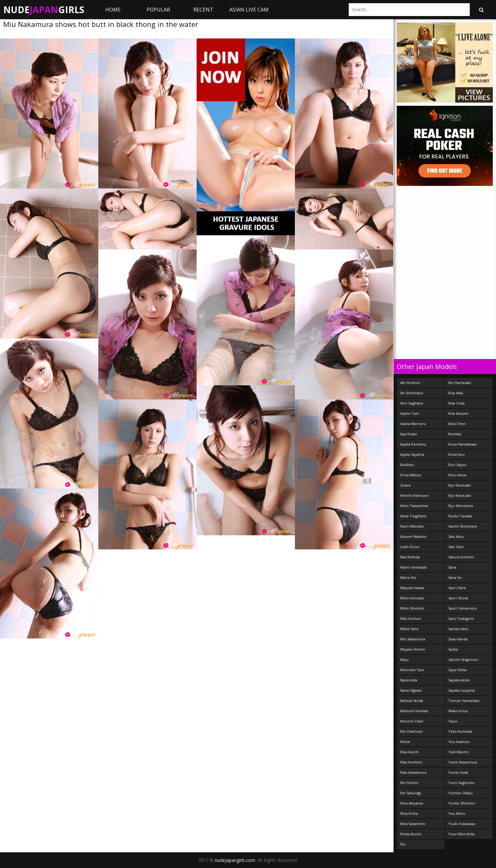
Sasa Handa (458, 639)
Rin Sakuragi (411, 793)
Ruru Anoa (457, 475)
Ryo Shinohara (461, 506)
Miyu (404, 659)
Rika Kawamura (413, 772)
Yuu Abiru (457, 813)
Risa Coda (456, 403)
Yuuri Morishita (461, 834)
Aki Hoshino (410, 383)
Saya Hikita (457, 670)
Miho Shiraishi (412, 608)
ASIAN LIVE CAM (249, 10)
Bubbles (407, 465)
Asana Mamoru (413, 424)
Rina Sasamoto (413, 824)
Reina (405, 742)
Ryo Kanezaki (460, 495)
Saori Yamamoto (463, 608)
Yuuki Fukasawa (462, 824)
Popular (158, 10)
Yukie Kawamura (463, 762)
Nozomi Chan (412, 721)
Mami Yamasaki (414, 567)
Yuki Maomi (458, 752)
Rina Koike (409, 813)
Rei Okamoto (411, 731)
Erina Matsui (411, 475)
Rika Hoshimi (411, 762)
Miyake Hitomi (413, 649)
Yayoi (453, 721)
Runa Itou (456, 454)
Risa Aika (456, 393)
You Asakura (459, 742)
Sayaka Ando (459, 680)
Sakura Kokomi (461, 557)
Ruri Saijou (457, 465)
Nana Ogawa (411, 690)
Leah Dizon (410, 547)
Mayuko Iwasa (412, 588)
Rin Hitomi (409, 783)
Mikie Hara (409, 629)
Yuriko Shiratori (462, 803)
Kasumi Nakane (413, 536)
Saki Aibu (456, 536)
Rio (403, 844)
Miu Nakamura (413, 639)
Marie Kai (408, 577)
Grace (406, 485)
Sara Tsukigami (461, 618)
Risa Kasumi (458, 413)
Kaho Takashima (414, 506)
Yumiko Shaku (460, 793)
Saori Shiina (458, 598)
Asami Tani (410, 413)
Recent (203, 10)
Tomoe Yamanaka (464, 701)
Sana (452, 567)
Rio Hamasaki (460, 383)
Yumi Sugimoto (461, 783)
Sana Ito (455, 577)
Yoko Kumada (460, 731)
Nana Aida (409, 680)
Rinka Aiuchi (411, 834)
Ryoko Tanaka (460, 516)
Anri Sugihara (412, 403)
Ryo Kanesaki (459, 485)
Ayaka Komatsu (413, 444)
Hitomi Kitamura (414, 495)
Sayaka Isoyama (462, 690)
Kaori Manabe (412, 526)
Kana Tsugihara (413, 516)
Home (113, 10)
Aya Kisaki (409, 434)
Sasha (453, 649)
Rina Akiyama (412, 803)
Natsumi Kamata (414, 711)
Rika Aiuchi (410, 752)
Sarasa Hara (458, 629)
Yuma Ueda (458, 772)
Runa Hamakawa (462, 444)
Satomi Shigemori (463, 659)
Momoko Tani (412, 670)
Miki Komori (411, 618)
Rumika (455, 434)
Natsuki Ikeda (412, 701)
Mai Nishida (410, 557)
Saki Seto (456, 547)
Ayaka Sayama (412, 454)
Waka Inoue (458, 711)
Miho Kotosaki (412, 598)
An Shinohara (412, 393)
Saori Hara (457, 588)
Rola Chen (457, 424)
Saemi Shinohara (463, 526)
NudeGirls (44, 10)
